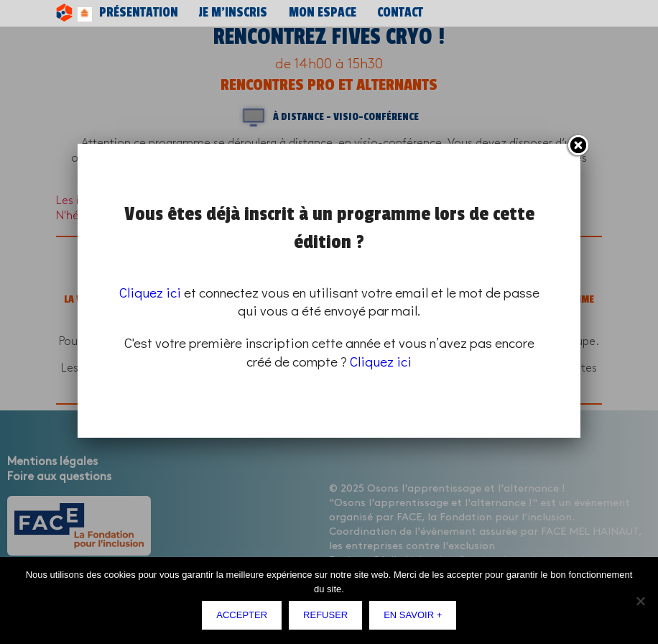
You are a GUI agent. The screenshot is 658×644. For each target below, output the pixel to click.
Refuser (329, 618)
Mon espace (255, 13)
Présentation (123, 13)
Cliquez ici (150, 292)
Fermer (578, 146)
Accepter (245, 618)
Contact (310, 13)
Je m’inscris (191, 13)
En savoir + (416, 618)
